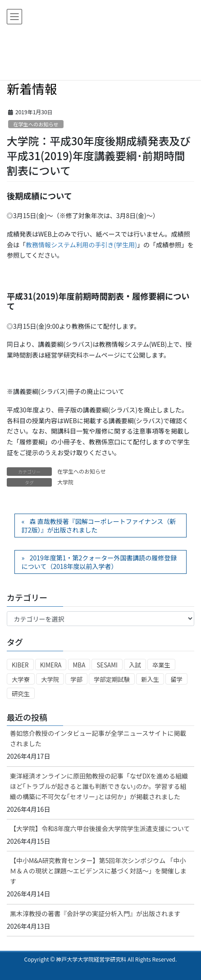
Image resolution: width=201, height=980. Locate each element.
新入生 (150, 679)
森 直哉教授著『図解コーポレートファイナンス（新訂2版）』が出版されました (99, 526)
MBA (79, 665)
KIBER (20, 665)
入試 (135, 665)
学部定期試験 (112, 679)
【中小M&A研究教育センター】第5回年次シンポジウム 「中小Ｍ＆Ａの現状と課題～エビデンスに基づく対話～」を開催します (98, 871)
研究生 (21, 694)
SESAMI (107, 665)
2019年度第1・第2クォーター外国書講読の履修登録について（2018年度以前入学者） (99, 562)
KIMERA (51, 665)
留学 (176, 679)
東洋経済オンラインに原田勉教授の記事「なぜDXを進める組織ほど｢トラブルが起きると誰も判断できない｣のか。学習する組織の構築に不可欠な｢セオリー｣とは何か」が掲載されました (99, 786)
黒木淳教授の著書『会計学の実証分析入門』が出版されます (95, 913)
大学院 (65, 482)
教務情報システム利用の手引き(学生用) (81, 245)
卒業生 (161, 665)
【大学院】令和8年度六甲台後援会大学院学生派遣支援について (100, 828)
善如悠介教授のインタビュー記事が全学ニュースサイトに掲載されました (98, 738)
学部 (76, 679)
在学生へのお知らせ (36, 124)
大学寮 (21, 679)
